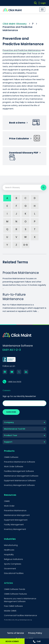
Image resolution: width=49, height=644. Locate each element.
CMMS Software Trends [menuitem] (15, 589)
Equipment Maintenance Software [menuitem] (20, 481)
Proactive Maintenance (21, 273)
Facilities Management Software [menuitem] (19, 471)
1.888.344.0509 (15, 382)
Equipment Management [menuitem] (16, 520)
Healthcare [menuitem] (9, 550)
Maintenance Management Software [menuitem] (21, 476)
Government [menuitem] (10, 569)
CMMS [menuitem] (7, 501)
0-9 (25, 245)
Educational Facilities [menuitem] (14, 573)
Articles (8, 583)
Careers (7, 390)
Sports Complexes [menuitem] (13, 564)
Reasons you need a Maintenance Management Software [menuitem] (20, 600)
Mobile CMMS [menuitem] (10, 611)
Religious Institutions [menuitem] (13, 559)
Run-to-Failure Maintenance (14, 297)
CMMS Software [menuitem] (11, 457)
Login (43, 3)
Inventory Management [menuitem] (15, 529)
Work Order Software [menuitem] (14, 467)
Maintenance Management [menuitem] (17, 515)
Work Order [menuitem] (9, 506)
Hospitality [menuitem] (9, 555)
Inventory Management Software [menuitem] (19, 485)
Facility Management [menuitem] (14, 525)
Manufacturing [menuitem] (11, 545)
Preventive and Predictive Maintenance (22, 50)
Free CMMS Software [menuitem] (13, 606)
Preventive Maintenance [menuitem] (15, 511)
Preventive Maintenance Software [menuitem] (20, 462)
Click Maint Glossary (15, 24)
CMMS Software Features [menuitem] (15, 594)
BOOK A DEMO (12, 641)
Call (37, 641)
